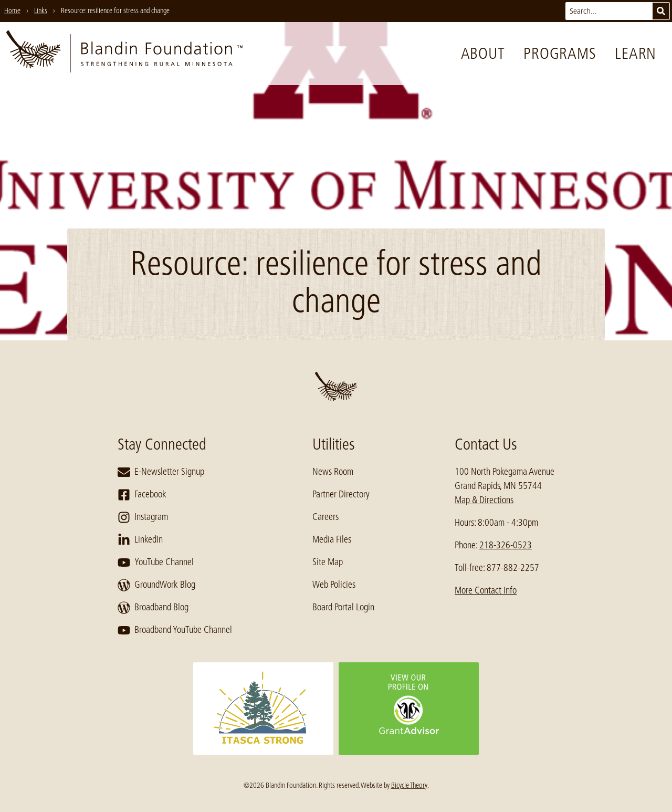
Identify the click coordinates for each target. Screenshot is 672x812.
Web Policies (334, 585)
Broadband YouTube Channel (175, 630)
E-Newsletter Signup (161, 472)
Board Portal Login (343, 607)
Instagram (143, 517)
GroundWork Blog (156, 585)
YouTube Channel (156, 563)
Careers (325, 517)
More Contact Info (486, 590)
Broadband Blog (153, 608)
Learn (636, 54)
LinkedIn (140, 540)
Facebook (142, 495)
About (483, 54)
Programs (560, 54)
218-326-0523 (506, 545)
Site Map (328, 562)
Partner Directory (341, 494)
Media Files (332, 539)
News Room (333, 472)
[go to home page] (124, 54)
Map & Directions (484, 500)
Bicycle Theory (409, 785)
